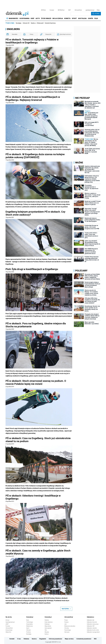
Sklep (98, 10)
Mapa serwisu (69, 639)
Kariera (34, 639)
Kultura (47, 634)
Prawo (66, 620)
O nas (19, 639)
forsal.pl (52, 10)
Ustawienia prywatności (84, 639)
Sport (28, 628)
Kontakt (12, 639)
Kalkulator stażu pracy (93, 624)
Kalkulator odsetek (92, 628)
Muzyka (47, 632)
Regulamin (43, 639)
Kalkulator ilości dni (92, 622)
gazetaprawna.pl (90, 10)
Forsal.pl (8, 626)
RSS (95, 639)
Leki (65, 624)
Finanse (66, 622)
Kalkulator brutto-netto (93, 630)
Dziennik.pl (30, 617)
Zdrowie (28, 630)
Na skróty (9, 617)
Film (46, 630)
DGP (69, 10)
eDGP (7, 624)
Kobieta (47, 620)
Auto (28, 620)
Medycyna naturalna (70, 626)
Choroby (67, 628)
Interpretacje (9, 630)
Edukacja (47, 624)
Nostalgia (19, 23)
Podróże (29, 632)
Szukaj (96, 14)
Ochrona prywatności (55, 639)
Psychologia (68, 630)
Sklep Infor (8, 632)
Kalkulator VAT (91, 626)
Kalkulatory (90, 617)
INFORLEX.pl (61, 10)
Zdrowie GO (26, 23)
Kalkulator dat (91, 620)
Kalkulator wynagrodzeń (93, 632)
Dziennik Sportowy (50, 23)
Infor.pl (7, 620)
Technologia (30, 622)
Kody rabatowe (49, 622)
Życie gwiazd (48, 628)
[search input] (81, 14)
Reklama (26, 639)
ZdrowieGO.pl (78, 10)
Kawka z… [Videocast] (37, 23)
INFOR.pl (43, 10)
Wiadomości (30, 626)
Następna (66, 609)
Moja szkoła (48, 626)
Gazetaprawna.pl (10, 622)
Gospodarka (29, 624)
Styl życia (67, 632)
